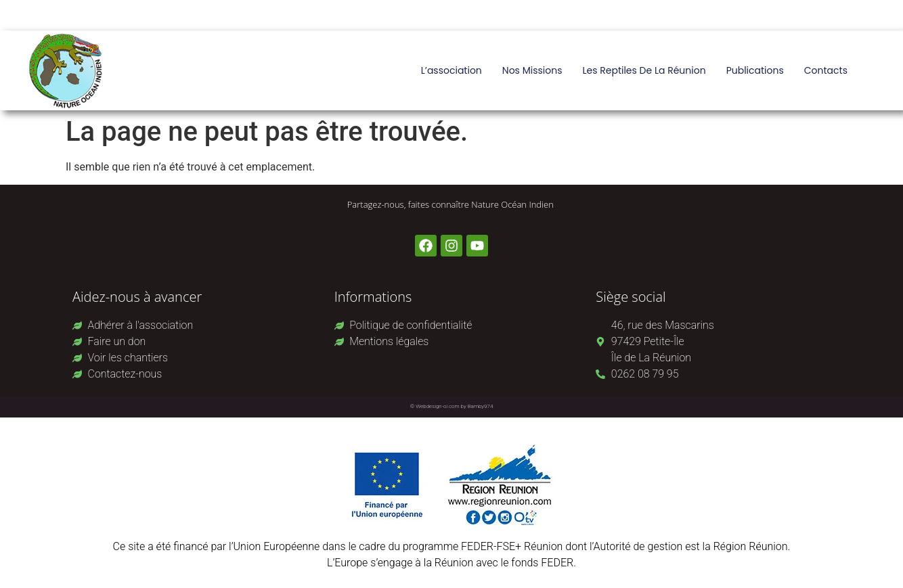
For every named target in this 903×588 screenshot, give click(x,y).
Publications (755, 70)
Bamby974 (481, 406)
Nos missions (532, 70)
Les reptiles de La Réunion (644, 70)
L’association (451, 70)
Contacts (826, 70)
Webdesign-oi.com (438, 406)
